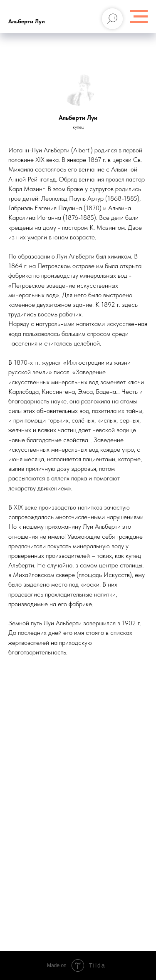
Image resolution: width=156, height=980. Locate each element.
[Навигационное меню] (139, 17)
